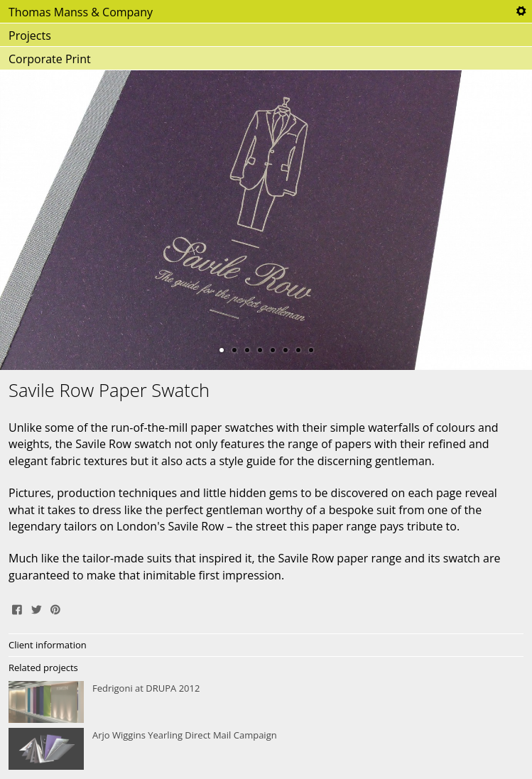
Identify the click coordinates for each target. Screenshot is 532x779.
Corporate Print (50, 59)
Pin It (55, 608)
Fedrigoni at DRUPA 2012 (266, 702)
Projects (30, 36)
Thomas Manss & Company (81, 12)
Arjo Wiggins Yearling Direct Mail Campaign (266, 749)
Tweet (36, 608)
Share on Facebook (17, 608)
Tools (521, 11)
